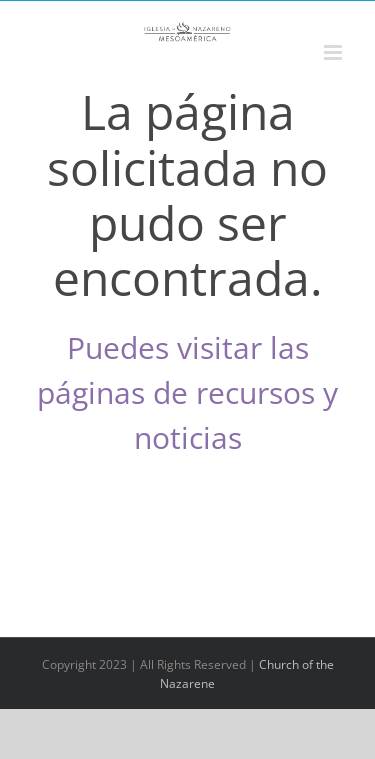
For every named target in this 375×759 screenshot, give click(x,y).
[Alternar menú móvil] (334, 52)
